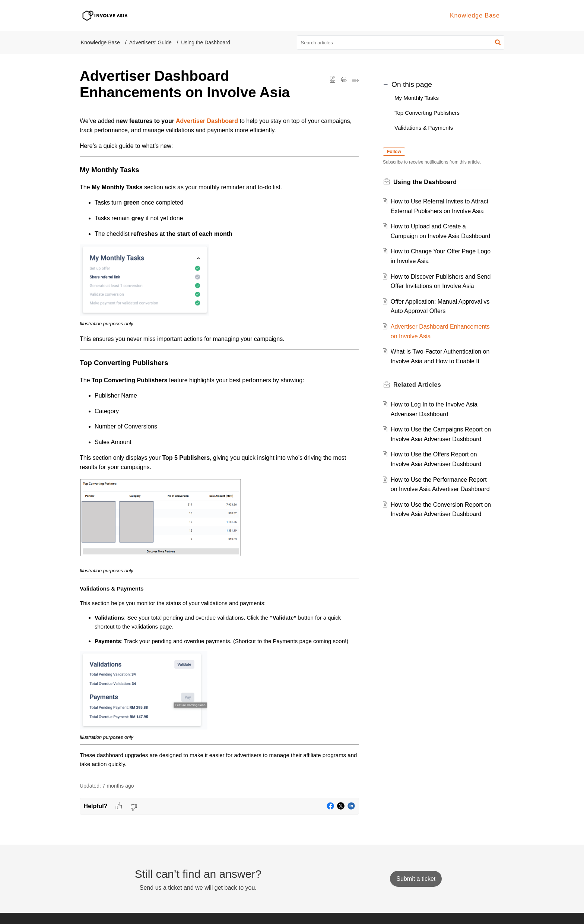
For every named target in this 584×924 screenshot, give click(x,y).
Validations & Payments (424, 128)
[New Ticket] (416, 879)
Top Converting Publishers (427, 113)
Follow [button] (394, 152)
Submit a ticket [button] (416, 879)
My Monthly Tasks (417, 98)
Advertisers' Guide (150, 42)
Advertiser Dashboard (207, 121)
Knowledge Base (100, 42)
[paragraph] (219, 443)
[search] (401, 42)
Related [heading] (417, 385)
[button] (498, 42)
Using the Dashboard (206, 42)
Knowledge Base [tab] (475, 15)
